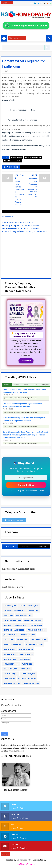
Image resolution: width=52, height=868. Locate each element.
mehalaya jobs (10, 654)
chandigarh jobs (24, 615)
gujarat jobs (21, 625)
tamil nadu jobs (11, 674)
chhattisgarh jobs (12, 620)
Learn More (26, 361)
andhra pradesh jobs (29, 606)
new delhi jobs (10, 659)
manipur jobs (10, 649)
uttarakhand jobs (12, 683)
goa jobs (7, 625)
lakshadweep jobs (39, 640)
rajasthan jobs (10, 669)
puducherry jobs (11, 664)
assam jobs (34, 610)
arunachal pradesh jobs (14, 610)
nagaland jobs (26, 654)
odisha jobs (25, 659)
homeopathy (17, 157)
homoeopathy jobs (33, 157)
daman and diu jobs (33, 620)
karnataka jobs (28, 635)
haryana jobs (36, 625)
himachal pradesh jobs (14, 630)
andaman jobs (10, 606)
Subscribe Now (26, 485)
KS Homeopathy (24, 860)
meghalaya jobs (26, 649)
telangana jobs (28, 674)
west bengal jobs (31, 683)
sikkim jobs (26, 669)
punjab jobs (27, 664)
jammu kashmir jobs (36, 630)
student (17, 161)
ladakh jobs (22, 640)
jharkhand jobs (10, 635)
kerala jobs (9, 640)
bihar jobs (8, 615)
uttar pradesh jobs (27, 679)
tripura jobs (9, 679)
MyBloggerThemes (26, 864)
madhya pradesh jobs (13, 645)
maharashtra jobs (34, 645)
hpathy (7, 161)
